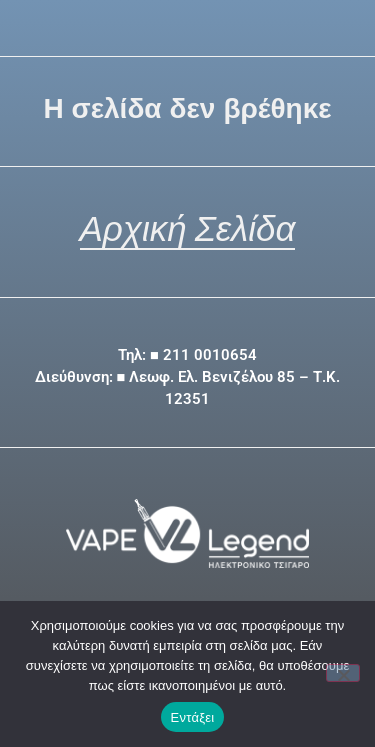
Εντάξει (193, 717)
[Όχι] (343, 673)
